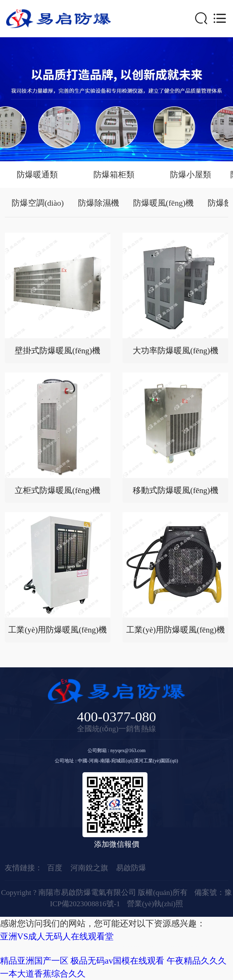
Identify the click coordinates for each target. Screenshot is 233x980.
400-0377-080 (117, 717)
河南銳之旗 (89, 868)
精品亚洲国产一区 (34, 961)
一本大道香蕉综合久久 (43, 974)
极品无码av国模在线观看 (117, 961)
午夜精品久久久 (197, 961)
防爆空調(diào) (38, 203)
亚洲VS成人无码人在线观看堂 (57, 936)
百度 (55, 868)
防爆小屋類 (191, 175)
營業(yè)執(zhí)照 (155, 904)
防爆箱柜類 (114, 175)
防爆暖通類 (37, 175)
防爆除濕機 (99, 203)
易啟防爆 (131, 868)
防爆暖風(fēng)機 (164, 203)
